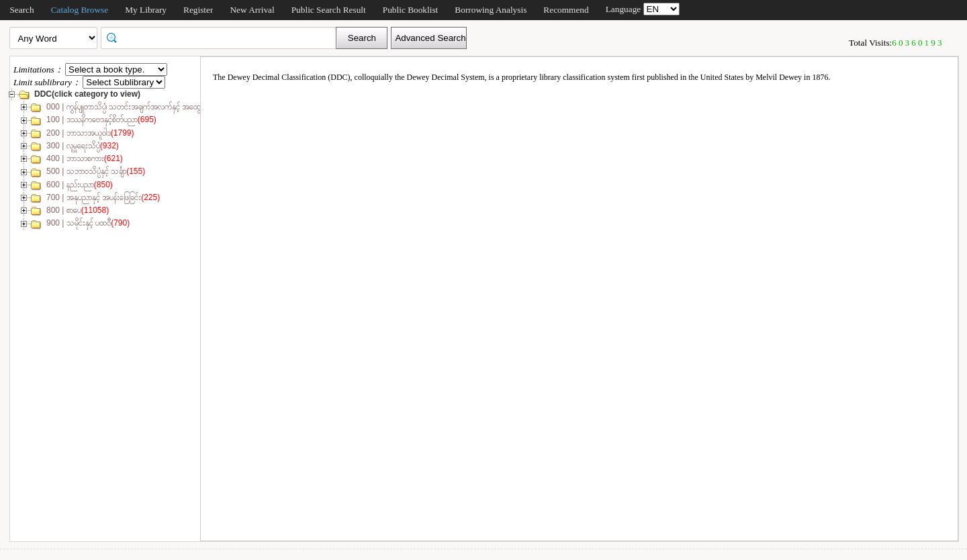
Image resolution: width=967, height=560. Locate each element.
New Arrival (252, 10)
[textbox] (223, 37)
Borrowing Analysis (491, 10)
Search (21, 10)
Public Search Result (329, 10)
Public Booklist (411, 10)
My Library (146, 10)
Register (198, 10)
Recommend (566, 10)
